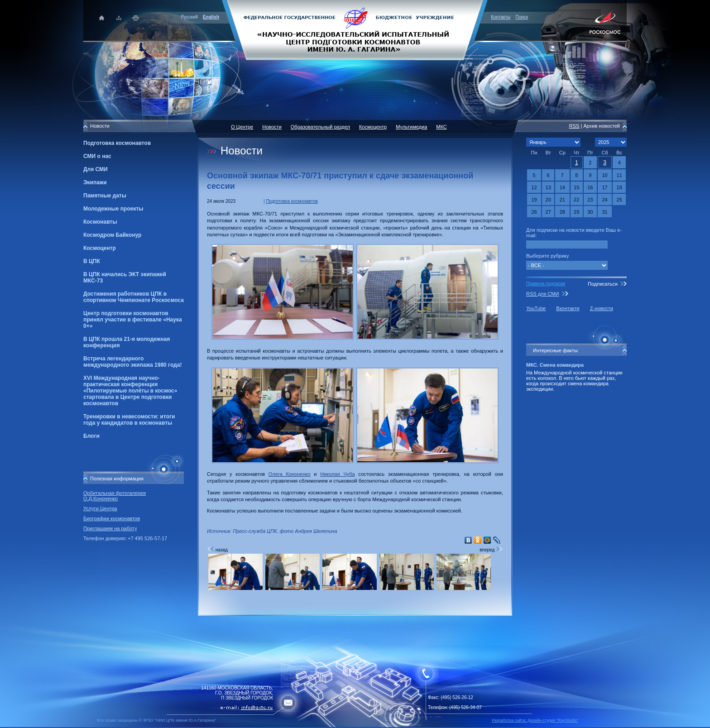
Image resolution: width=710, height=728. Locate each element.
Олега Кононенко (290, 474)
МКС (441, 127)
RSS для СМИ (542, 294)
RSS (574, 126)
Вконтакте (568, 308)
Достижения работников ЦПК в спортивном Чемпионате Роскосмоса (134, 297)
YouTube (536, 308)
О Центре (242, 127)
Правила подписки (546, 284)
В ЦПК (92, 261)
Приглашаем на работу (110, 528)
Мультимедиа (411, 127)
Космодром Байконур (112, 235)
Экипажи (95, 182)
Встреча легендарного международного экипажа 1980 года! (132, 362)
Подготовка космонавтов (117, 143)
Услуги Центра (100, 508)
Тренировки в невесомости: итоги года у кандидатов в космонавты (129, 420)
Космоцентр (100, 248)
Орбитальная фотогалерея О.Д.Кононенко (115, 496)
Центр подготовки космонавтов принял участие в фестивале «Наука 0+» (133, 320)
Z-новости (602, 308)
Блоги (91, 436)
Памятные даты (105, 196)
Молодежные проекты (113, 209)
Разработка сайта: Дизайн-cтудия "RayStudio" (535, 720)
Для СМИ (96, 169)
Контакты (501, 17)
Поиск (522, 17)
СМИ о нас (97, 156)
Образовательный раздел (320, 127)
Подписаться (603, 284)
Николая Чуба (337, 474)
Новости (272, 127)
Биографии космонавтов (112, 518)
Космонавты (100, 222)
